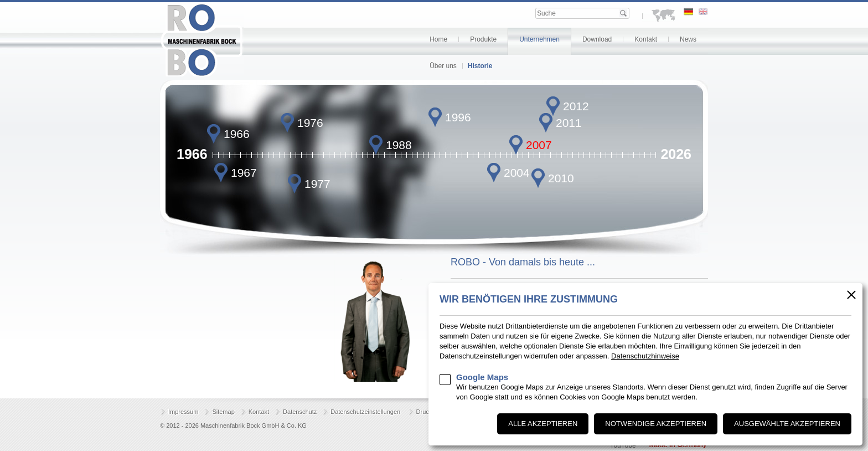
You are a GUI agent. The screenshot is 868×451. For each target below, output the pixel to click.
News (688, 39)
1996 (458, 117)
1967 (244, 173)
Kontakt (646, 39)
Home (438, 39)
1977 (317, 184)
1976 (310, 123)
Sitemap (223, 412)
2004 (517, 173)
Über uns (443, 66)
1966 (237, 134)
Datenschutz (300, 412)
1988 (399, 145)
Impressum (183, 412)
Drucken (428, 412)
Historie (480, 66)
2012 (576, 106)
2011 (569, 123)
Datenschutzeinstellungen (365, 412)
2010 (561, 178)
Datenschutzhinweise (645, 356)
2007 (539, 145)
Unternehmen (539, 39)
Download (597, 39)
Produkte (483, 39)
